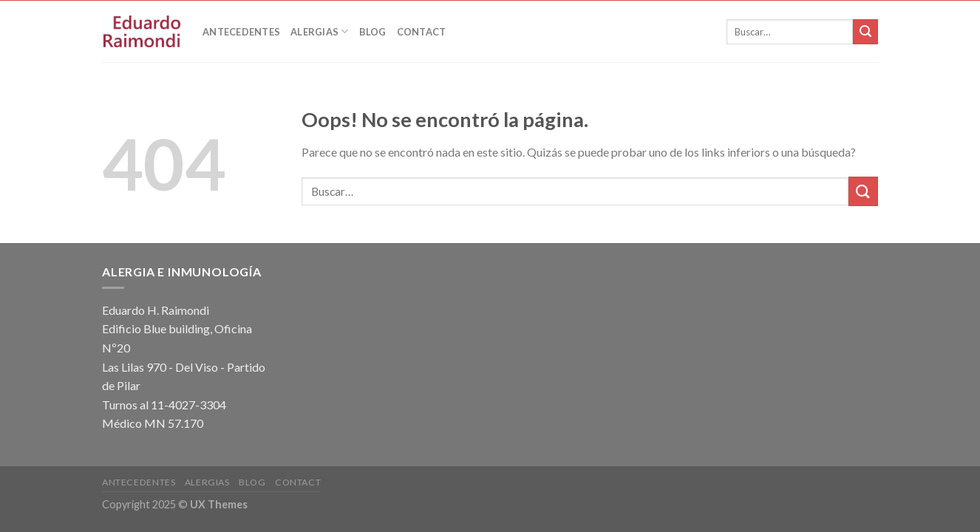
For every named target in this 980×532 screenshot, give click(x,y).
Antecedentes (241, 32)
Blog (373, 32)
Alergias (320, 31)
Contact (422, 32)
